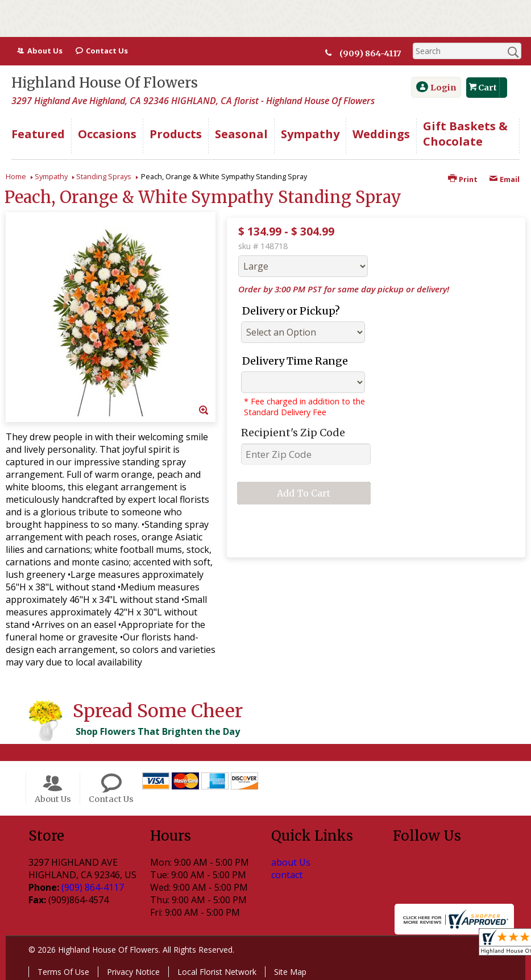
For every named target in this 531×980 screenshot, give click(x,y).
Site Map (290, 972)
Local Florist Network (217, 972)
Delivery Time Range (295, 361)
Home (16, 176)
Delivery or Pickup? (291, 311)
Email (504, 179)
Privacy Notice (133, 972)
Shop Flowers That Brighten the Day (158, 731)
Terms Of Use (63, 972)
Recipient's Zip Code (293, 433)
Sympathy (51, 176)
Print (463, 179)
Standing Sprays (104, 176)
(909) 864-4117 (373, 53)
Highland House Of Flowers (105, 83)
